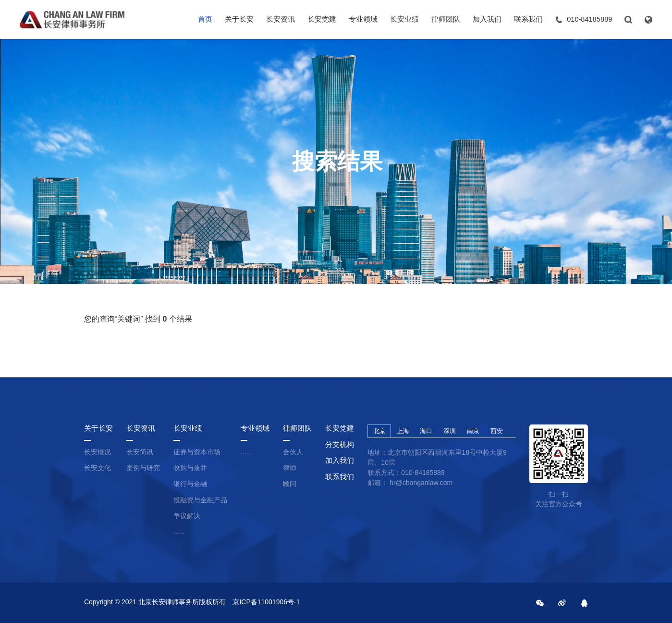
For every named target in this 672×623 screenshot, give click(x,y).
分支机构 (340, 445)
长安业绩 (404, 19)
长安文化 (98, 468)
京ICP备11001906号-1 (266, 602)
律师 (290, 468)
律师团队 (446, 19)
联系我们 (528, 19)
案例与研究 (143, 468)
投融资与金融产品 (200, 500)
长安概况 (98, 452)
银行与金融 (190, 484)
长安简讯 (140, 452)
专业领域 (363, 19)
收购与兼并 (190, 468)
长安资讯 (281, 19)
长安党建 (322, 19)
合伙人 (293, 452)
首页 (205, 19)
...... (179, 532)
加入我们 (487, 19)
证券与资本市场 (197, 452)
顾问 (290, 484)
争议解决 (187, 516)
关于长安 (239, 19)
